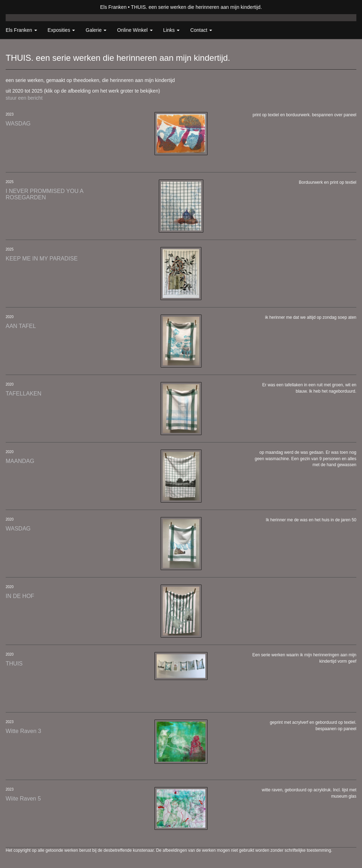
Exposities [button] (62, 30)
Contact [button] (201, 30)
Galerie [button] (96, 30)
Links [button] (172, 30)
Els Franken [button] (21, 30)
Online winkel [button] (135, 30)
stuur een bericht (24, 98)
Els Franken (113, 7)
